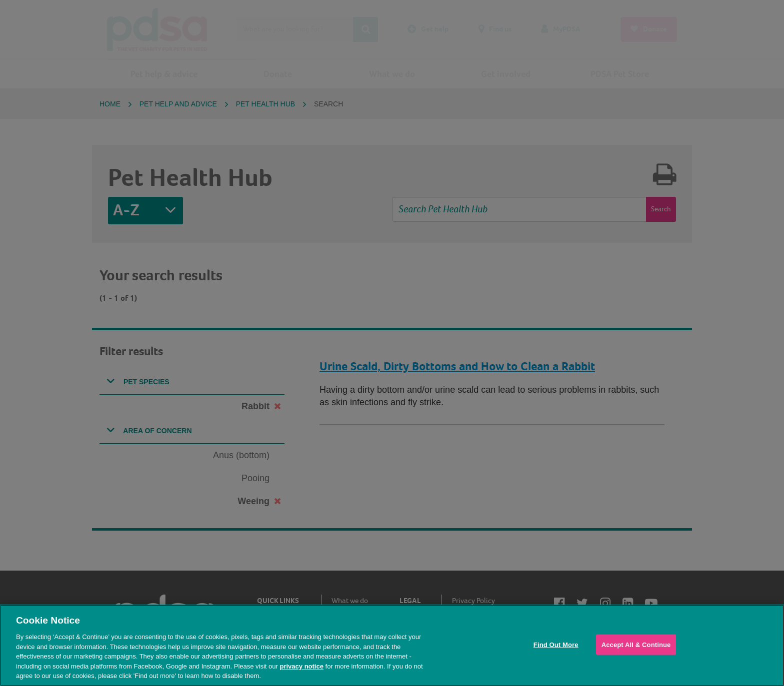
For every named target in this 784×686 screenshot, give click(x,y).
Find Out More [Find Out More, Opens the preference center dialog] (556, 644)
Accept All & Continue (636, 644)
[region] (392, 645)
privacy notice (301, 666)
